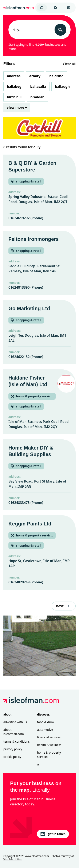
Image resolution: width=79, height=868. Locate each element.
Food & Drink (46, 722)
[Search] (60, 30)
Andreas (14, 76)
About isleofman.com (14, 732)
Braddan (37, 97)
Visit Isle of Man (13, 859)
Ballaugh (62, 86)
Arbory (35, 76)
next (64, 606)
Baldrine (56, 76)
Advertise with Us (15, 722)
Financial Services (49, 737)
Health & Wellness (49, 745)
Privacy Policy (13, 749)
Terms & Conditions (17, 741)
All (39, 764)
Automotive (45, 730)
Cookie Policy (12, 757)
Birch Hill (14, 97)
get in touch (53, 834)
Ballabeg (14, 86)
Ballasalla (38, 86)
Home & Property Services (49, 755)
